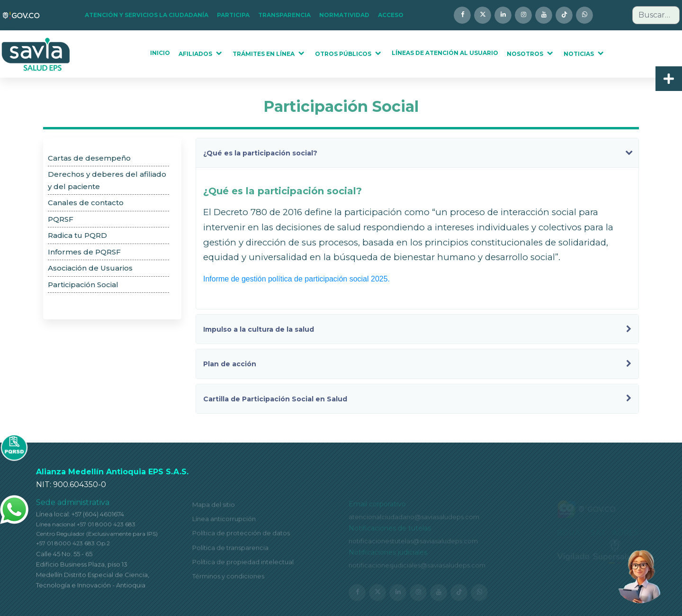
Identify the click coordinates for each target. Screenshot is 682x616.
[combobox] (656, 15)
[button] (149, 15)
